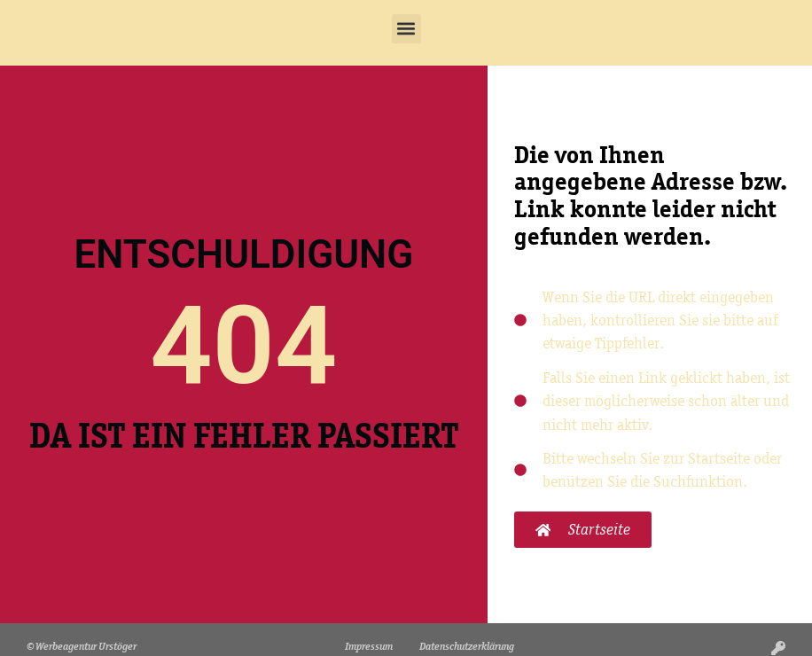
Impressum (369, 646)
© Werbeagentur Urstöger (82, 646)
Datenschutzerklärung (467, 646)
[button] (406, 29)
